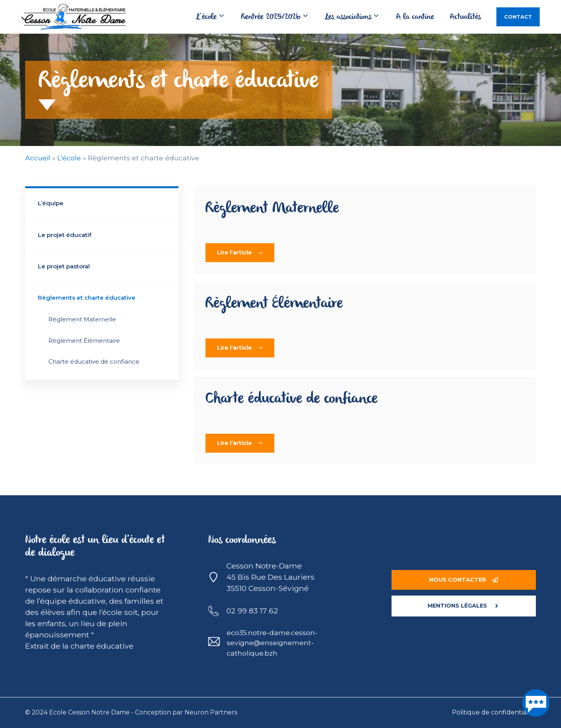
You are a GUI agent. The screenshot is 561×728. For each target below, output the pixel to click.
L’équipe (51, 203)
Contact (518, 17)
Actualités (465, 17)
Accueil (38, 158)
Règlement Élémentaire (84, 341)
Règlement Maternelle (82, 319)
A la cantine (415, 17)
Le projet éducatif (65, 235)
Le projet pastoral (64, 266)
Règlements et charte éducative (87, 298)
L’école (215, 17)
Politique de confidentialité (494, 712)
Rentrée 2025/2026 (279, 17)
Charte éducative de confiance (94, 361)
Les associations (357, 17)
